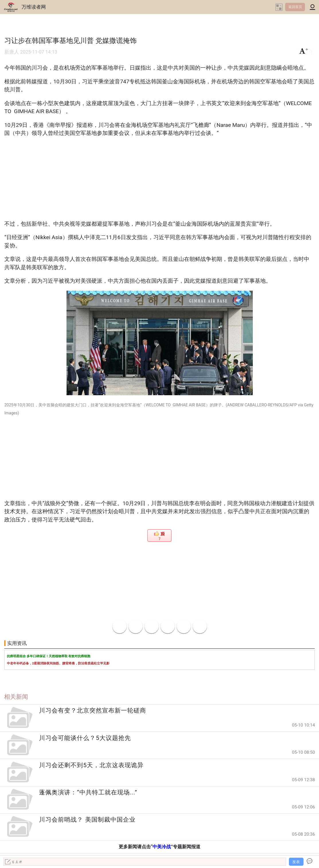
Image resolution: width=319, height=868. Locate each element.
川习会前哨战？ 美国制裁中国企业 (87, 820)
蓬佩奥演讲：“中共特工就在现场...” (88, 792)
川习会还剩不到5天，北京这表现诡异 (91, 765)
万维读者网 (34, 7)
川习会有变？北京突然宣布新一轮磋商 (93, 710)
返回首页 (295, 7)
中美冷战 (162, 847)
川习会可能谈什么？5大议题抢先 (85, 738)
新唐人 (12, 52)
